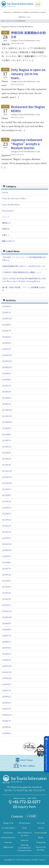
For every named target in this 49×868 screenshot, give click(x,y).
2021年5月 (6, 581)
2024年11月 (7, 361)
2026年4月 (6, 306)
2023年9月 (6, 428)
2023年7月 (6, 440)
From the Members (11, 204)
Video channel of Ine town (24, 834)
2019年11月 (7, 672)
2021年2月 (6, 599)
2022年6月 (6, 508)
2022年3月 (6, 526)
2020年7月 (6, 636)
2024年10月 (7, 367)
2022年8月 (6, 495)
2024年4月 (6, 398)
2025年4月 (6, 343)
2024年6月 (6, 392)
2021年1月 (6, 605)
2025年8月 (6, 325)
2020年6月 (6, 642)
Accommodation (16, 12)
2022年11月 (7, 477)
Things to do (7, 12)
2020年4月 (6, 654)
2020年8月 (6, 630)
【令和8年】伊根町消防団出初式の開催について (22, 272)
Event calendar (41, 833)
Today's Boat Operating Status (47, 755)
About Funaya (24, 823)
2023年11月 (7, 416)
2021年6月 (6, 575)
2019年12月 (7, 666)
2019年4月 (6, 703)
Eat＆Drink (26, 12)
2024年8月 (6, 379)
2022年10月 (7, 483)
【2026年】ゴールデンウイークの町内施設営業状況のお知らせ (24, 259)
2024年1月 (6, 404)
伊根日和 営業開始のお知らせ (28, 35)
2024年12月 (7, 355)
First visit (41, 823)
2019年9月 (6, 684)
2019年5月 (6, 697)
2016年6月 (6, 733)
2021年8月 (6, 562)
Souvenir (43, 12)
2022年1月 (6, 538)
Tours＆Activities (35, 12)
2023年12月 (7, 410)
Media (41, 837)
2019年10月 (7, 678)
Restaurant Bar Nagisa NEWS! (29, 109)
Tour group (41, 842)
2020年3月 (6, 660)
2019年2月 (6, 709)
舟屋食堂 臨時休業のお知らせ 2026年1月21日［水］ (24, 266)
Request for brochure (41, 848)
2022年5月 (6, 514)
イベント (6, 217)
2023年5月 (6, 453)
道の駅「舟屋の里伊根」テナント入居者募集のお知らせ (24, 289)
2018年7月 (6, 721)
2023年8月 (6, 434)
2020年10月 (7, 617)
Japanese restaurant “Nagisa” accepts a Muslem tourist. (27, 144)
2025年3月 (6, 349)
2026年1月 (6, 312)
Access (29, 17)
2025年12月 (7, 318)
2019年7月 (6, 690)
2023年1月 (6, 465)
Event (24, 828)
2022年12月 (7, 471)
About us (24, 840)
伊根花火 (6, 229)
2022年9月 (6, 489)
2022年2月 (6, 532)
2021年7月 (6, 569)
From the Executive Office (14, 198)
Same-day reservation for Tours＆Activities (24, 848)
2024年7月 (6, 386)
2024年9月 (6, 373)
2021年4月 (6, 587)
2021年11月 (7, 544)
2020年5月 (6, 648)
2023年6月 (6, 447)
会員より (6, 235)
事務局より (7, 223)
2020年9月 (6, 623)
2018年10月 (7, 715)
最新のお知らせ (8, 241)
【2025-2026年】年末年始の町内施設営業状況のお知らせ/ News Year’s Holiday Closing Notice (24, 280)
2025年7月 (6, 331)
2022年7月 (6, 501)
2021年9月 (6, 556)
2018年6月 (6, 727)
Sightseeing (22, 17)
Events (5, 192)
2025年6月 (6, 337)
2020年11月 (7, 611)
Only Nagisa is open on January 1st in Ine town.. (28, 74)
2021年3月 (6, 593)
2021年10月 (7, 550)
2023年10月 (7, 422)
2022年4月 (6, 520)
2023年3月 (6, 459)
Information (8, 211)
